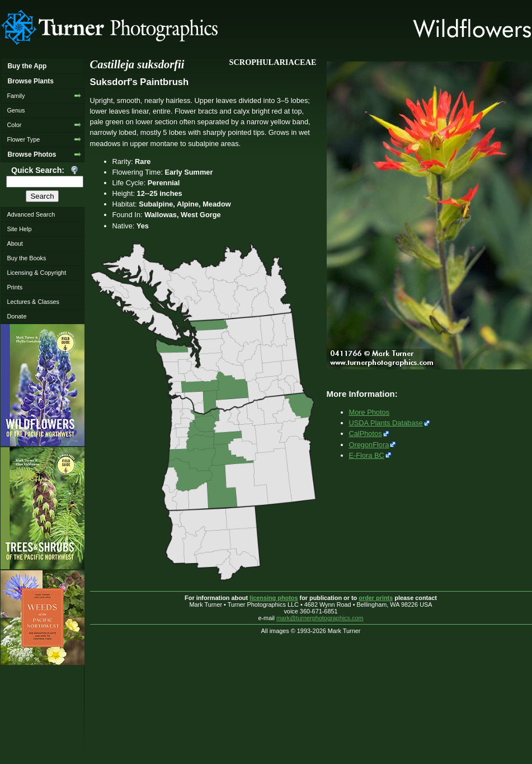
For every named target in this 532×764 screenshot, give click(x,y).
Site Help (19, 229)
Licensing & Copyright (36, 273)
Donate (17, 316)
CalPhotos (366, 433)
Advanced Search (31, 214)
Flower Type (23, 139)
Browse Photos (32, 154)
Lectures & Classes (33, 302)
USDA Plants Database (386, 423)
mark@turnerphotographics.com (320, 618)
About (15, 243)
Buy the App (27, 66)
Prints (15, 287)
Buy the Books (26, 258)
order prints (376, 598)
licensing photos (274, 598)
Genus (16, 110)
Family (16, 96)
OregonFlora (369, 445)
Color (14, 125)
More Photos (369, 412)
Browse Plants (30, 81)
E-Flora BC (367, 455)
